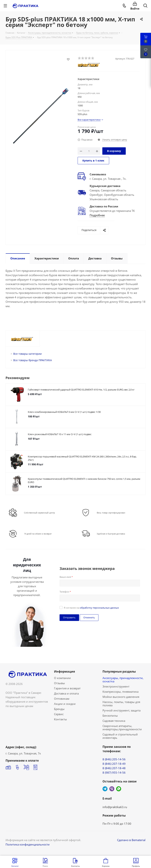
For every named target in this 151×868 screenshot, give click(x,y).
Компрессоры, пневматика (120, 692)
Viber (112, 789)
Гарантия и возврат (67, 688)
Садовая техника (114, 721)
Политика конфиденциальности (28, 844)
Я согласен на (91, 608)
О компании (62, 678)
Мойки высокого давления (121, 697)
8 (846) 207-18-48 (114, 768)
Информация (64, 671)
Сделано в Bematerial (131, 840)
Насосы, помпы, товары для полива (121, 704)
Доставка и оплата (66, 693)
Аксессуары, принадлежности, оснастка (123, 680)
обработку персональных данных (99, 608)
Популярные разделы (119, 671)
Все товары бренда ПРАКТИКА (33, 360)
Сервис (59, 714)
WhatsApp (119, 789)
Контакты (60, 719)
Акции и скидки (65, 704)
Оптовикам (62, 699)
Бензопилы (110, 716)
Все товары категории (27, 354)
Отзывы (59, 683)
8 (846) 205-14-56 (114, 759)
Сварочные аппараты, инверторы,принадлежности (122, 728)
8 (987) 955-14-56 (114, 772)
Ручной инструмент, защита (122, 710)
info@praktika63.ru (115, 807)
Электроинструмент (116, 686)
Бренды (59, 709)
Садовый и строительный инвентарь (120, 736)
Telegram (105, 789)
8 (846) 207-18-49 (114, 764)
